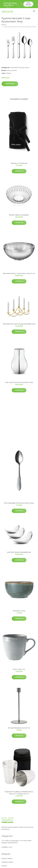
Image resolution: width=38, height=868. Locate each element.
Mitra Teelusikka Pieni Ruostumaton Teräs (19, 503)
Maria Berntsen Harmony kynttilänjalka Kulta (19, 324)
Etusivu (4, 25)
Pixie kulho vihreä (19, 611)
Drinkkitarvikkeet (7, 862)
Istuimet (4, 866)
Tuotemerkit (15, 67)
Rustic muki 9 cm (19, 669)
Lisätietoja (10, 84)
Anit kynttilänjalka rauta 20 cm (19, 728)
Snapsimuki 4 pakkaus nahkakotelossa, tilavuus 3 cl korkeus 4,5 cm (19, 793)
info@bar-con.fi (7, 847)
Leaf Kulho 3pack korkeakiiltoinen (19, 552)
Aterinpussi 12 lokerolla (19, 163)
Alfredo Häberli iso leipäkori (19, 215)
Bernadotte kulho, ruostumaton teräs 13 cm (19, 273)
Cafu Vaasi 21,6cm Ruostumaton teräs (19, 382)
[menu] (34, 11)
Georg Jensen (24, 67)
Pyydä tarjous (28, 4)
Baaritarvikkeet (7, 858)
